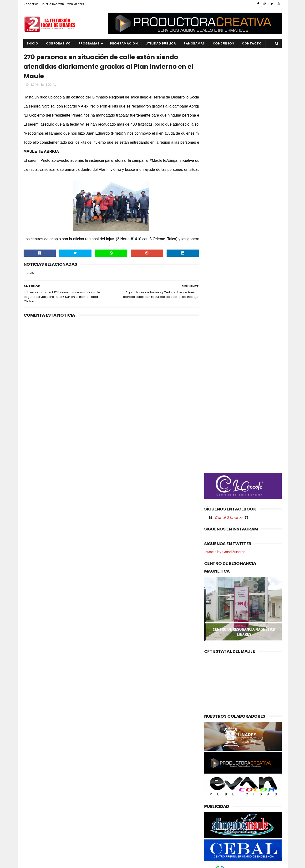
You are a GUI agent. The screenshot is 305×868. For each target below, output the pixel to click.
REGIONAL (34, 833)
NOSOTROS (31, 4)
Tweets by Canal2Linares (225, 284)
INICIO (33, 43)
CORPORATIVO (59, 43)
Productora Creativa (152, 862)
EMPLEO (32, 793)
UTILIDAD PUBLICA (161, 43)
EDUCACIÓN (36, 785)
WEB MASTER (76, 4)
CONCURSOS (224, 43)
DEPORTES (34, 777)
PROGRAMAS (89, 43)
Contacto (252, 43)
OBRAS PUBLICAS (39, 809)
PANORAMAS (195, 43)
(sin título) (121, 761)
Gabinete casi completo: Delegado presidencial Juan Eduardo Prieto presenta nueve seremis (163, 779)
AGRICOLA (34, 761)
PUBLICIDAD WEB (53, 4)
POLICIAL (33, 817)
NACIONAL (34, 801)
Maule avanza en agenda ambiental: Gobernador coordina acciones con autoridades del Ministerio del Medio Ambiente (150, 806)
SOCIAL (51, 85)
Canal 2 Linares (229, 250)
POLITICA (34, 825)
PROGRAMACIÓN (124, 43)
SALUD (32, 841)
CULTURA (34, 769)
